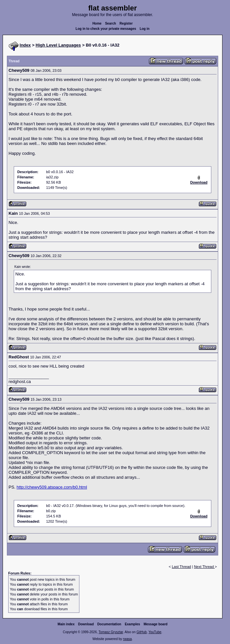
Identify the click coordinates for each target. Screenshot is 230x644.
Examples (132, 624)
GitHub (142, 632)
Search (110, 23)
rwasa (127, 639)
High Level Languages (58, 45)
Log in (145, 29)
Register (126, 23)
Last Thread (182, 567)
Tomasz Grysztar (111, 632)
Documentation (109, 624)
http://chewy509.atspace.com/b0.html (52, 487)
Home (97, 23)
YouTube (155, 632)
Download (86, 624)
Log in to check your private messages (106, 29)
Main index (66, 624)
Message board (156, 624)
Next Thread (204, 567)
